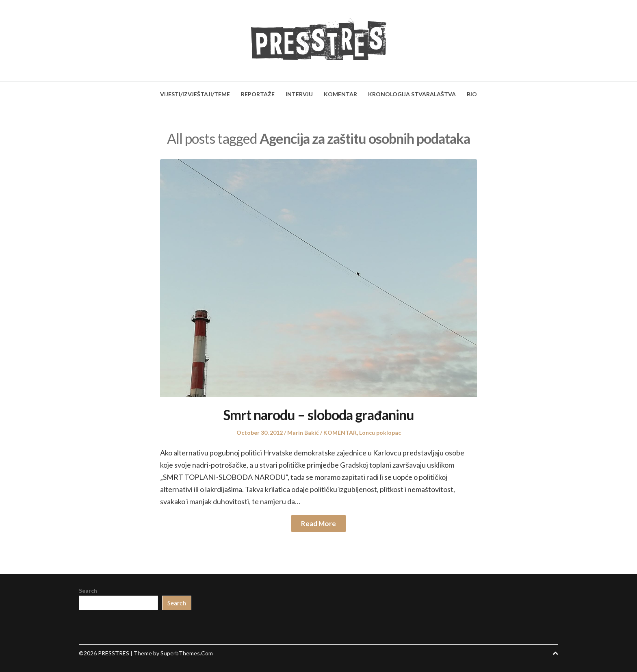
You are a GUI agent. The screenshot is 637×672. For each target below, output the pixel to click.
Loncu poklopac (380, 432)
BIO (472, 94)
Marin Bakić (303, 432)
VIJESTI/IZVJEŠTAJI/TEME (195, 94)
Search (88, 591)
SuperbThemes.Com (187, 653)
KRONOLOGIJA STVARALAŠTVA (412, 94)
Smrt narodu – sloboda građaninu (318, 415)
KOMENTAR (340, 94)
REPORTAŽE (258, 94)
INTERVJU (299, 94)
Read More (318, 524)
